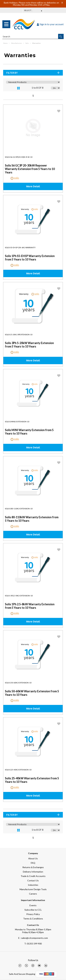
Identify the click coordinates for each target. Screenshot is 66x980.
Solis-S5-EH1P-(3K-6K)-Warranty (20, 247)
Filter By (33, 73)
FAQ (33, 863)
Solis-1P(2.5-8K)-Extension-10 (19, 596)
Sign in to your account (50, 24)
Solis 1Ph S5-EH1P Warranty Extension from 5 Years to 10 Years (30, 258)
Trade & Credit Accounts (33, 876)
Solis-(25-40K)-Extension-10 (18, 770)
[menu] (6, 24)
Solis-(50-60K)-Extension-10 (18, 683)
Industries (33, 885)
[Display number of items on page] (55, 88)
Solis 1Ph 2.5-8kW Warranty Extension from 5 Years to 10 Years (30, 606)
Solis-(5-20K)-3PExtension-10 (19, 335)
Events (33, 905)
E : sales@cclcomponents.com (33, 938)
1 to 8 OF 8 (37, 88)
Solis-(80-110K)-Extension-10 (19, 509)
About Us (33, 858)
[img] (20, 966)
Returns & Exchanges (33, 867)
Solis (27, 43)
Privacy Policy (33, 914)
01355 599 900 (33, 944)
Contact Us (33, 880)
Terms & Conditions (33, 919)
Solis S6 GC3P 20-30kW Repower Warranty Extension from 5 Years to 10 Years (30, 169)
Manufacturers (17, 43)
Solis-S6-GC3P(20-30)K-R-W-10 (19, 157)
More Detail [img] (33, 186)
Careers (33, 894)
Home (6, 43)
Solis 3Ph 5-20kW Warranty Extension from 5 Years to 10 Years (29, 345)
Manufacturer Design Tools (33, 889)
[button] (61, 36)
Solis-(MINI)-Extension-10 (17, 422)
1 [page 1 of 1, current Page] (33, 96)
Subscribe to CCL (33, 910)
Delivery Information (33, 872)
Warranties (36, 43)
